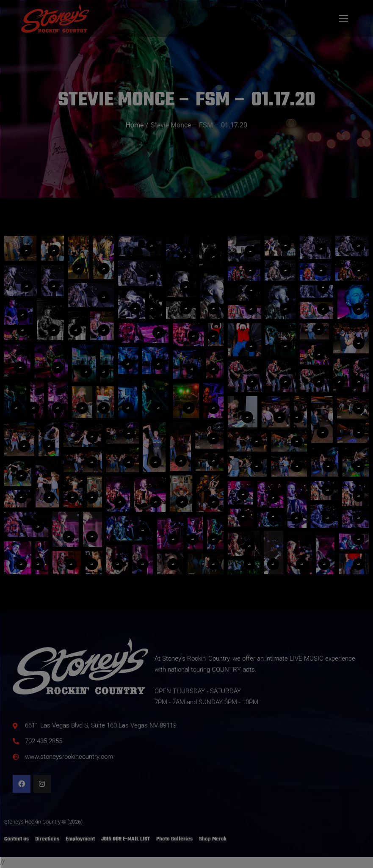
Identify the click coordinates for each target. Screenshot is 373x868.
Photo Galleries (174, 839)
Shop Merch (213, 839)
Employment (80, 839)
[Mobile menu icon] (343, 18)
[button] (78, 257)
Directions (47, 839)
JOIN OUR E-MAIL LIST (126, 839)
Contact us (17, 839)
